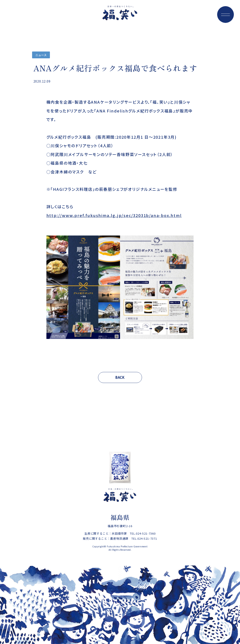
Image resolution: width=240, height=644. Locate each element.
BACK (120, 377)
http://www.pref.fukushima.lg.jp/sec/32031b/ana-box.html (114, 215)
